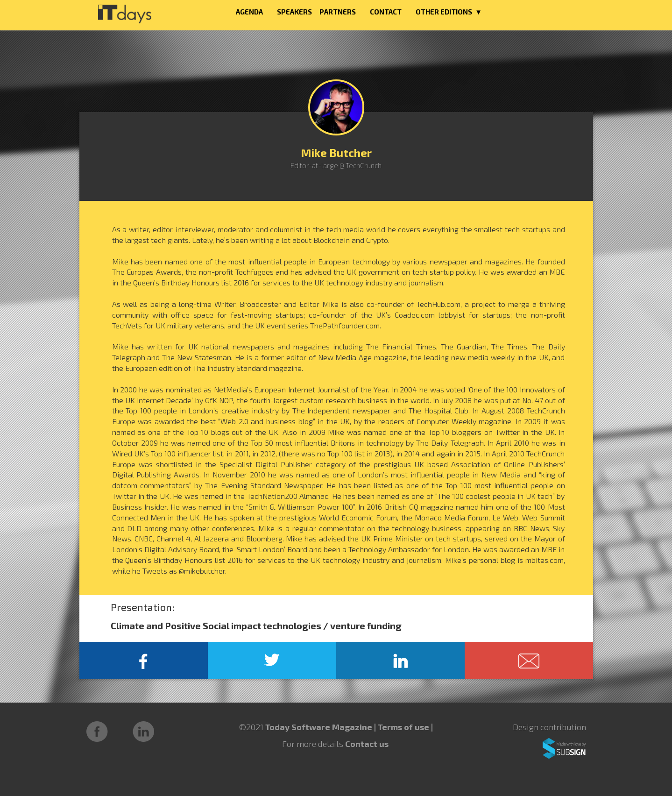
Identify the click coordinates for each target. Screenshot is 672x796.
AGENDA (249, 12)
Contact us (367, 744)
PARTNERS (338, 12)
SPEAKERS (294, 12)
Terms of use (404, 727)
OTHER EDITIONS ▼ (449, 12)
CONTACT (386, 12)
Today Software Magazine (319, 727)
